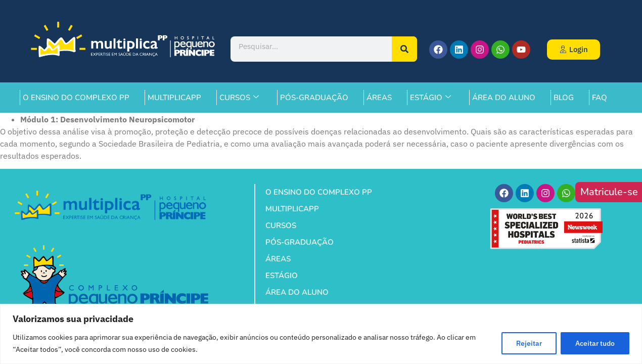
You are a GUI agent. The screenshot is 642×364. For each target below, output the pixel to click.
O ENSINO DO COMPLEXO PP (76, 98)
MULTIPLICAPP (174, 98)
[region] (321, 334)
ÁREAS (379, 98)
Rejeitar (529, 343)
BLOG (564, 98)
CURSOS (239, 98)
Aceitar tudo (595, 343)
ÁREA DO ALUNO (504, 98)
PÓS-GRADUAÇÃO (314, 98)
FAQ (600, 98)
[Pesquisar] (404, 49)
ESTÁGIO (430, 98)
